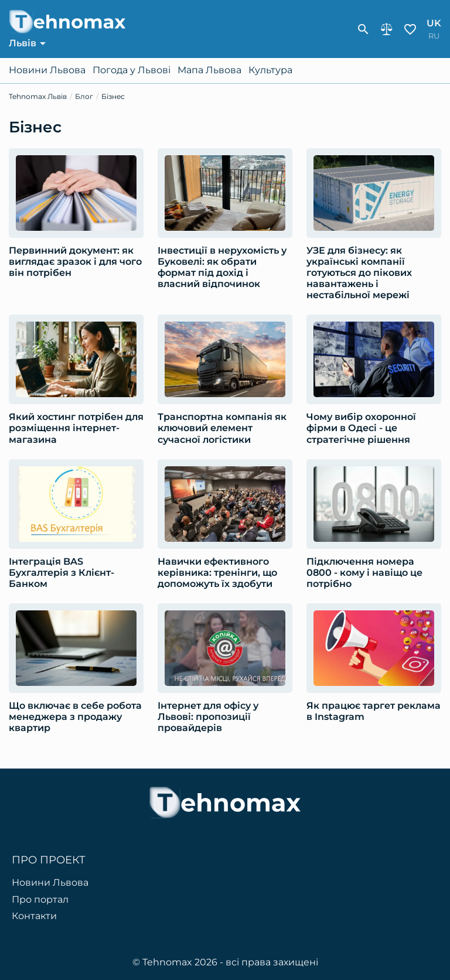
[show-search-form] (363, 29)
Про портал (40, 900)
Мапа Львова (209, 70)
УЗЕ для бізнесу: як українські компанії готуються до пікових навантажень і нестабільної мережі (359, 273)
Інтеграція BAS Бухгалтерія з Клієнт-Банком (62, 573)
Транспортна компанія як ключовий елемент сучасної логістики (222, 428)
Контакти (34, 916)
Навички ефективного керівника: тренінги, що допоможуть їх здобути (217, 573)
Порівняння (387, 29)
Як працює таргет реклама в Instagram (374, 711)
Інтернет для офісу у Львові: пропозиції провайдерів (208, 717)
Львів (23, 43)
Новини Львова (47, 70)
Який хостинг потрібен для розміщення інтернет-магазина (76, 428)
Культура (270, 70)
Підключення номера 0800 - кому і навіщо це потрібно (364, 573)
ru (434, 36)
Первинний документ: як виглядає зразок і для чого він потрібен (75, 262)
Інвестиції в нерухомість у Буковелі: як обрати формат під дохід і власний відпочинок (222, 267)
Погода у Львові (132, 70)
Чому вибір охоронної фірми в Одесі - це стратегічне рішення (361, 428)
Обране (410, 29)
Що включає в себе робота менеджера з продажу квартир (75, 717)
